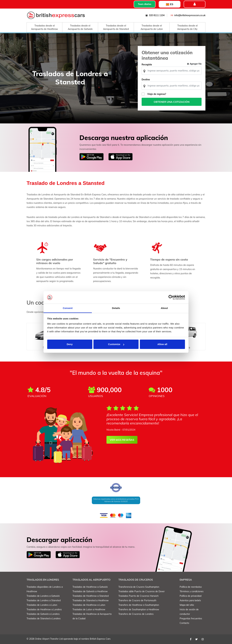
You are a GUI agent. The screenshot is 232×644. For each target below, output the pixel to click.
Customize (116, 344)
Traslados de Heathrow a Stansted (91, 596)
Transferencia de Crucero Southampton (139, 587)
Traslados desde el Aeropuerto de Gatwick (80, 27)
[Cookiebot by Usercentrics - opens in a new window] (171, 297)
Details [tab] (116, 308)
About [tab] (164, 308)
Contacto (184, 623)
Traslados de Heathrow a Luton (89, 605)
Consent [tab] (68, 308)
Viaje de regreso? (157, 94)
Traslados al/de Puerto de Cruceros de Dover (142, 591)
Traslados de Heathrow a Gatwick (90, 587)
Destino (146, 80)
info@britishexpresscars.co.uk (187, 15)
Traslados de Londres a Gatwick (43, 596)
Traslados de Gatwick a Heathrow (90, 591)
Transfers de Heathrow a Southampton (139, 605)
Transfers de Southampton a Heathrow (139, 609)
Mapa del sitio (187, 605)
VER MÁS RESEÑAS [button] (122, 440)
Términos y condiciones (192, 591)
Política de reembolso (191, 587)
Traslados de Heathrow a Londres (44, 609)
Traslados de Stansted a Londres (44, 619)
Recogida (147, 65)
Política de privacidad (191, 596)
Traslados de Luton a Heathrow (89, 609)
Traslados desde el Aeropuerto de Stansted (116, 27)
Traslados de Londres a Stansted (44, 600)
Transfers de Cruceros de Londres (136, 614)
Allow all (162, 344)
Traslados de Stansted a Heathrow (91, 600)
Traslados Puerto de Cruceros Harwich (138, 596)
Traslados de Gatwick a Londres (43, 614)
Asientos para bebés (190, 600)
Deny (70, 344)
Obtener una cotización (172, 102)
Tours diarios (145, 4)
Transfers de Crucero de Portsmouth (137, 600)
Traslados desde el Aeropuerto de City (187, 27)
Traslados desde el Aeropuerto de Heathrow (44, 27)
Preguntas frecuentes (191, 619)
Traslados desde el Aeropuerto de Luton (152, 27)
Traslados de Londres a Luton (42, 605)
